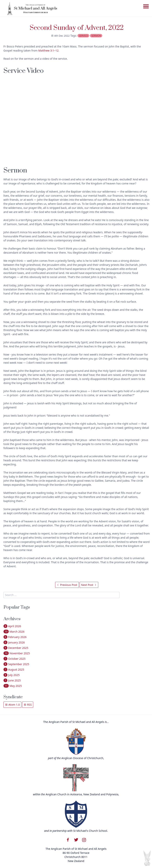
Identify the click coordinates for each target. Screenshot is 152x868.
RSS (28, 705)
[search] (62, 595)
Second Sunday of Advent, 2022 (77, 28)
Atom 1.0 (13, 705)
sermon (96, 36)
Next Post (89, 585)
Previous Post (67, 585)
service (83, 36)
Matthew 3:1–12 (48, 50)
